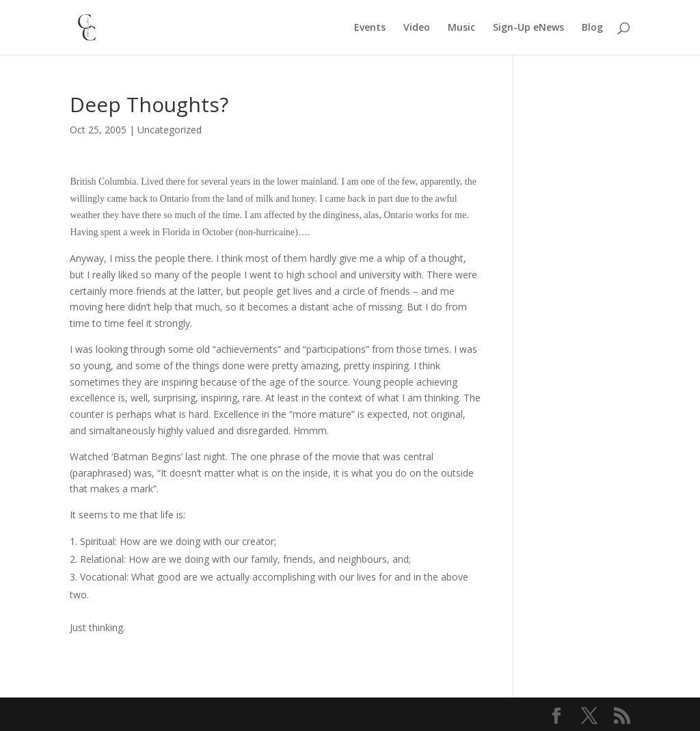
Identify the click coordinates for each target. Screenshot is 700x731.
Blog (592, 28)
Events (370, 28)
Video (417, 28)
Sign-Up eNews (528, 28)
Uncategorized (170, 130)
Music (461, 28)
